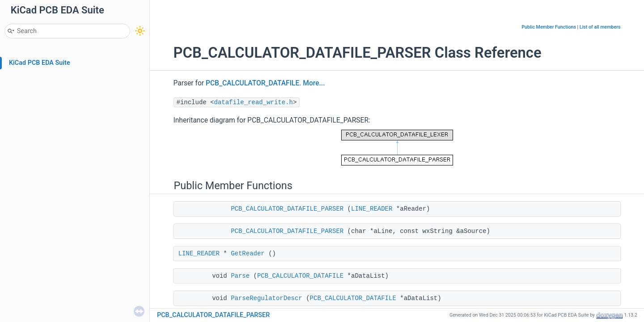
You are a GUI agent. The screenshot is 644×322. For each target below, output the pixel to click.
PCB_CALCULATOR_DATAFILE (252, 83)
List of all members (600, 27)
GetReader (248, 254)
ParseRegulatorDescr (267, 298)
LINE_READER (372, 209)
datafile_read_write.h (254, 102)
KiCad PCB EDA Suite (40, 63)
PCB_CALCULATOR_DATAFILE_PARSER (287, 209)
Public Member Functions (549, 27)
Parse (240, 276)
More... (314, 83)
